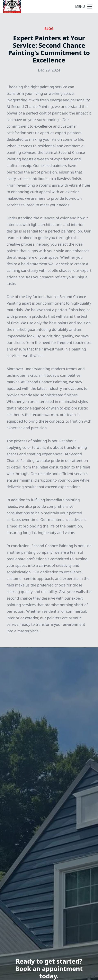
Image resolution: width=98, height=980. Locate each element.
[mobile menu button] (90, 7)
